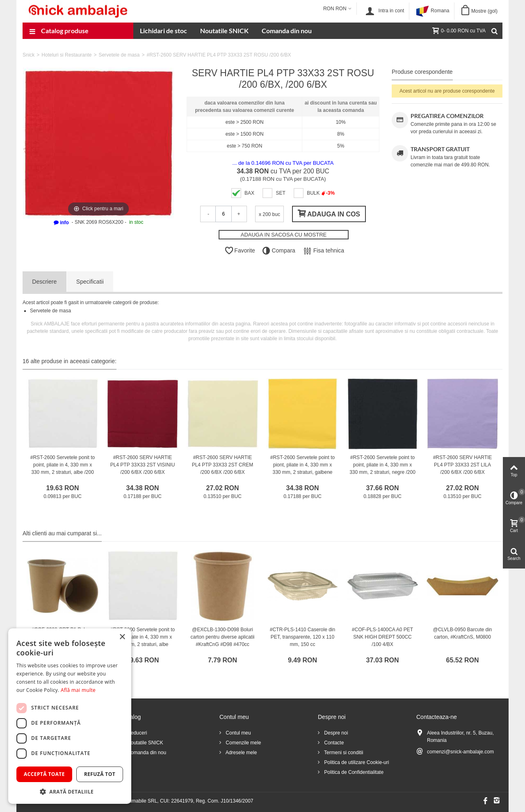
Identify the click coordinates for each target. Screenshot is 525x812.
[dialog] (70, 716)
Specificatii (90, 282)
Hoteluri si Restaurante (66, 55)
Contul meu (238, 733)
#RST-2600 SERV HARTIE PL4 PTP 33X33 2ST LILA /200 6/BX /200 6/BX (463, 465)
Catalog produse (59, 32)
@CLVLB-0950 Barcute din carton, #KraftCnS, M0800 (462, 633)
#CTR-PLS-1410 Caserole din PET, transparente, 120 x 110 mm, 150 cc (302, 637)
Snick (29, 55)
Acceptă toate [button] (44, 774)
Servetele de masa (119, 55)
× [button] (122, 637)
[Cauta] (494, 31)
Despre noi (335, 733)
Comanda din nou (287, 31)
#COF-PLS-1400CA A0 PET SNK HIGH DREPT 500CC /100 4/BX (382, 637)
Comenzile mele (243, 743)
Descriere (44, 282)
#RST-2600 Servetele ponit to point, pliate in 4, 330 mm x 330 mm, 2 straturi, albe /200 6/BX (63, 469)
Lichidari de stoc (163, 31)
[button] (70, 792)
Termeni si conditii (343, 753)
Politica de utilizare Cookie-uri (356, 762)
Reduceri (136, 733)
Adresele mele (241, 753)
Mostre (484, 11)
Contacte (333, 743)
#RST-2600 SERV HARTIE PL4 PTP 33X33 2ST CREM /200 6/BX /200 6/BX (223, 465)
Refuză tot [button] (100, 774)
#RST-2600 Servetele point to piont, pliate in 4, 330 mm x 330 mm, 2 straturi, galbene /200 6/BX (302, 469)
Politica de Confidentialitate (353, 772)
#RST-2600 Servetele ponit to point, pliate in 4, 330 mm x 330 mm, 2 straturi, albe (143, 637)
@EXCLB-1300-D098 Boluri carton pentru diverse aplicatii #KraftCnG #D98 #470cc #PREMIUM (222, 641)
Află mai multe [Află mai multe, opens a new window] (78, 690)
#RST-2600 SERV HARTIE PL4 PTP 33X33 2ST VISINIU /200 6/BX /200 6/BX (143, 465)
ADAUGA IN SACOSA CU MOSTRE (284, 235)
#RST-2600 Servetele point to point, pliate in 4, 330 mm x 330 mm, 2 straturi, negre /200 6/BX (382, 469)
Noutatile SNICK (224, 31)
